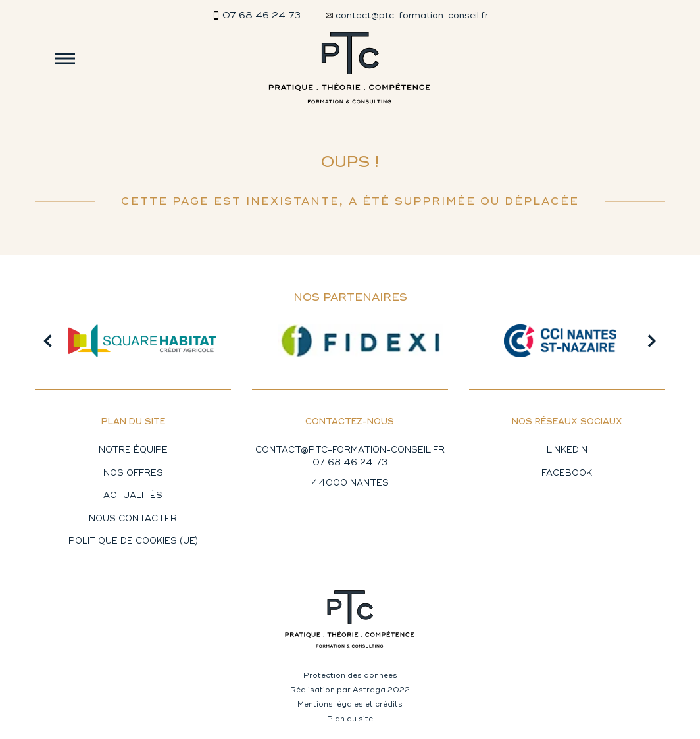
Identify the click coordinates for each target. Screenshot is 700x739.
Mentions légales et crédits (350, 704)
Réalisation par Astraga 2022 (350, 690)
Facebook (567, 473)
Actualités (133, 496)
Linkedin (567, 450)
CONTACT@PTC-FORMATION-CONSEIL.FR (350, 450)
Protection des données (350, 675)
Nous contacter (133, 519)
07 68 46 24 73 (350, 463)
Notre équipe (133, 450)
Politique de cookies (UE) (133, 541)
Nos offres (133, 473)
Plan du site (350, 719)
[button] (48, 341)
